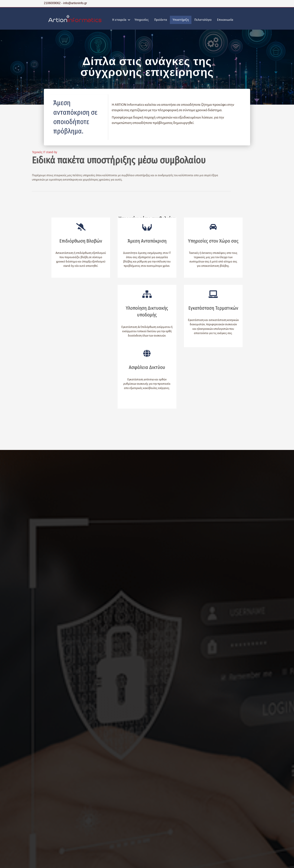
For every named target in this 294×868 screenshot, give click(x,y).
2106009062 (53, 3)
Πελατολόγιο (203, 20)
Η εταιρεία (119, 20)
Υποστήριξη (181, 20)
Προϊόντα (161, 20)
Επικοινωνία (225, 20)
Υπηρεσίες (142, 20)
